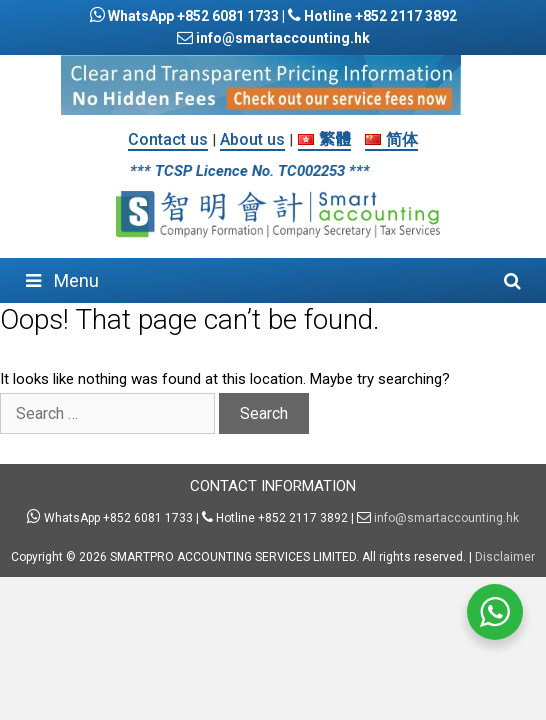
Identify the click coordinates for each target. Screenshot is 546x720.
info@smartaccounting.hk (281, 38)
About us (252, 139)
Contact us (168, 139)
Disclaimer (505, 557)
